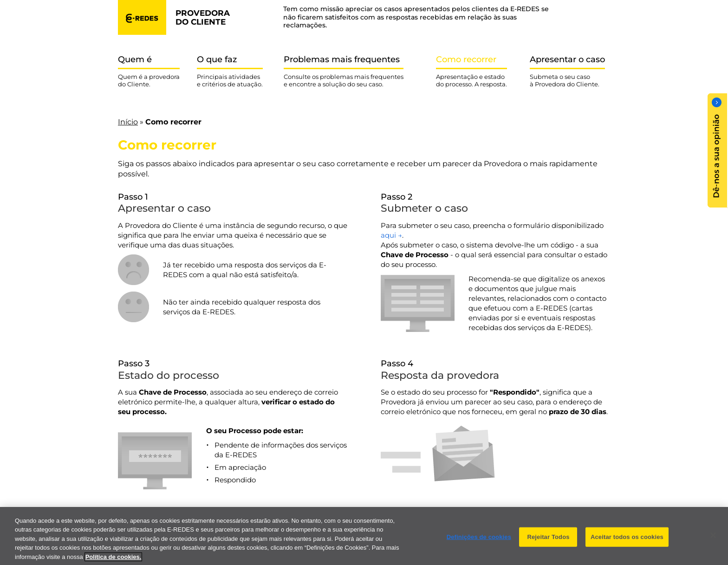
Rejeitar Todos (548, 542)
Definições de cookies (479, 542)
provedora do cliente (203, 17)
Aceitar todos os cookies (627, 542)
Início (128, 122)
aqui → (391, 235)
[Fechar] (713, 540)
